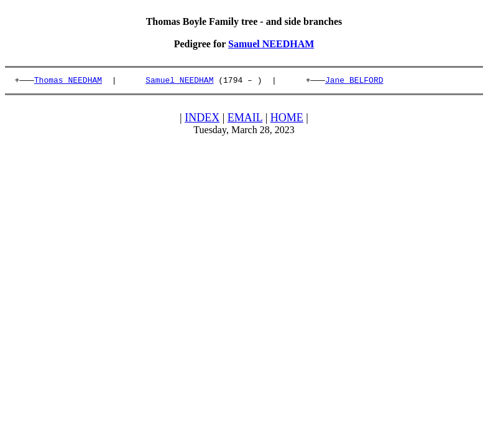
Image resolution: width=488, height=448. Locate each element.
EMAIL (245, 119)
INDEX (202, 119)
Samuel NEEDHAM (271, 44)
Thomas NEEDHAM (68, 82)
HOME (287, 119)
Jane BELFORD (354, 82)
